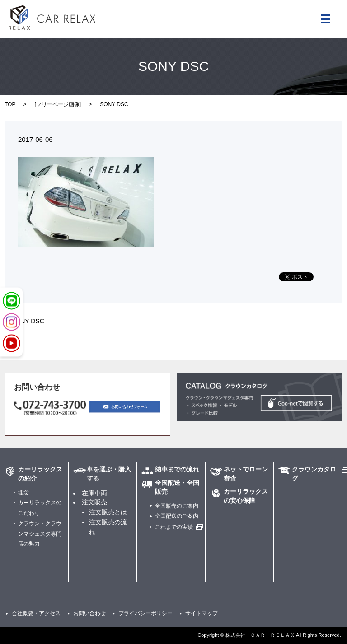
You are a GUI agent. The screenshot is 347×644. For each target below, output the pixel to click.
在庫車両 (94, 493)
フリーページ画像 (58, 104)
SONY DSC (28, 321)
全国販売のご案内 (177, 506)
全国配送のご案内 (177, 516)
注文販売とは (108, 512)
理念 (23, 492)
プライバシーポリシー (145, 613)
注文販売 (94, 502)
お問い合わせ (89, 613)
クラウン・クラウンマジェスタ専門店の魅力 (40, 534)
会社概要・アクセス (36, 613)
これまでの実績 (174, 527)
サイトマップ (202, 613)
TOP (10, 104)
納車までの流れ (177, 469)
